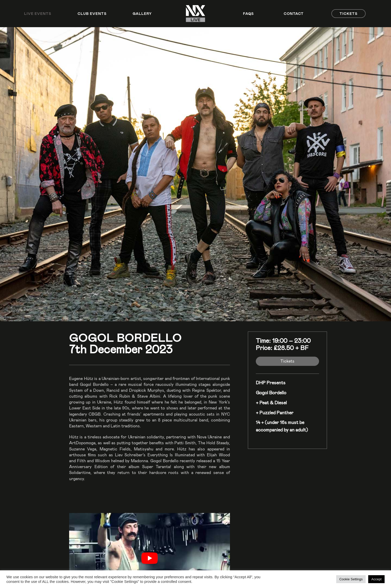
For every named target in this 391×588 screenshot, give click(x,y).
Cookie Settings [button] (351, 579)
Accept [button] (376, 579)
